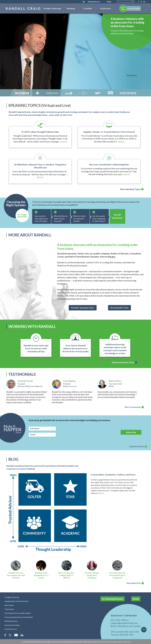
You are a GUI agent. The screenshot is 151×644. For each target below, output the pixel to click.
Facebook (138, 2)
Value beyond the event (123, 362)
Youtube (16, 635)
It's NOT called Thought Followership (40, 132)
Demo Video (9, 605)
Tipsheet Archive (137, 446)
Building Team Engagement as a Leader (41, 575)
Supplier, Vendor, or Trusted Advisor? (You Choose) (109, 132)
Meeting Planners (94, 2)
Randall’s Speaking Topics (83, 308)
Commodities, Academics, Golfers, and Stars (113, 475)
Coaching (87, 8)
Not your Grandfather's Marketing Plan (109, 164)
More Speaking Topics (130, 189)
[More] (101, 493)
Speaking (71, 8)
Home (84, 2)
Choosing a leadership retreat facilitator (19, 617)
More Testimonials (133, 407)
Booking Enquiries (11, 621)
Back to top (145, 631)
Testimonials (9, 609)
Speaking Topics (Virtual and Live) (16, 601)
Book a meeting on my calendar (126, 626)
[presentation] (90, 432)
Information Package (12, 625)
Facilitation (105, 8)
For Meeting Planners (113, 599)
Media (109, 2)
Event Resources (11, 629)
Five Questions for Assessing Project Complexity (117, 575)
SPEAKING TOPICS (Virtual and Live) (40, 105)
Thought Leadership (52, 8)
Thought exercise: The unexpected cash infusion (16, 575)
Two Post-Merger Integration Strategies (92, 575)
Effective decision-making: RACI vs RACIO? (67, 575)
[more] (64, 142)
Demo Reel (132, 75)
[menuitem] (52, 8)
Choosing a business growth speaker (18, 613)
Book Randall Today (119, 308)
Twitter (141, 2)
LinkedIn (144, 2)
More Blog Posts (134, 583)
